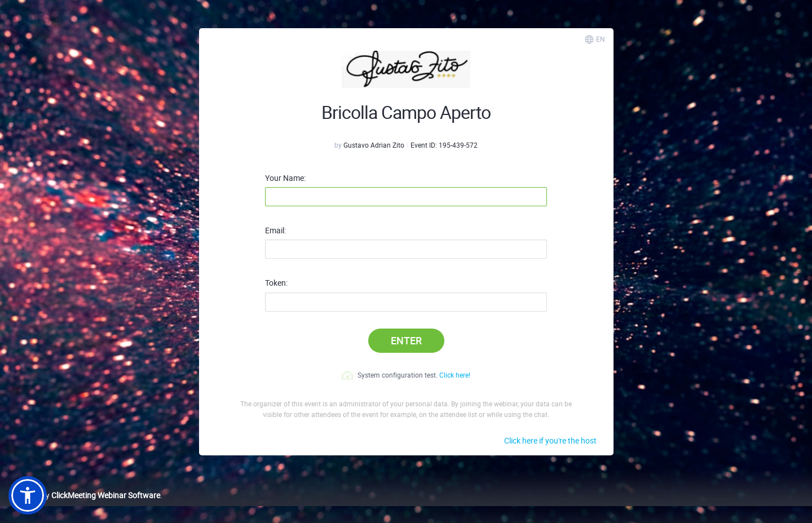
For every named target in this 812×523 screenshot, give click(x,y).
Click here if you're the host (550, 440)
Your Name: (285, 178)
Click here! (455, 375)
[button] (28, 495)
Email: (275, 231)
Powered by (84, 495)
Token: (276, 283)
